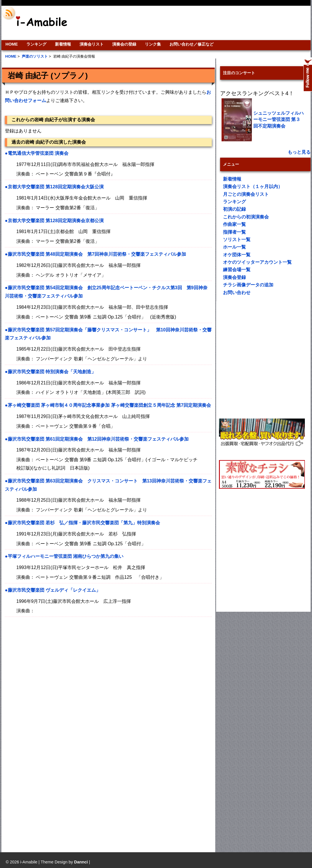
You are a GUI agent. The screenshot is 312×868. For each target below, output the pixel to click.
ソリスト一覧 (237, 240)
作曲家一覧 (234, 224)
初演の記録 (234, 209)
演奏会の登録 (124, 44)
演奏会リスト (92, 44)
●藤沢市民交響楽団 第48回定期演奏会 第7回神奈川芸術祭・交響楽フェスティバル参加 (95, 254)
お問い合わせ (237, 293)
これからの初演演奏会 (246, 217)
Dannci (81, 862)
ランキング (36, 44)
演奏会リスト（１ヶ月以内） (253, 186)
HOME (12, 44)
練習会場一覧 (237, 270)
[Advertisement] (55, 682)
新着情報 (63, 44)
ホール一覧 (234, 247)
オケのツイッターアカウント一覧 (257, 262)
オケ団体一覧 (237, 255)
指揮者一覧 (234, 232)
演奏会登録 (234, 277)
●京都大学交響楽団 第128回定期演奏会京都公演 (54, 221)
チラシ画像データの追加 (248, 285)
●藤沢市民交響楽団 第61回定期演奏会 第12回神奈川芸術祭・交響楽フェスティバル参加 (97, 439)
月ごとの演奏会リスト (246, 194)
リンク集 (153, 44)
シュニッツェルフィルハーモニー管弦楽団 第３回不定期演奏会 (279, 120)
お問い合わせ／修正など (191, 44)
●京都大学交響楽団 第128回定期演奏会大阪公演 (54, 187)
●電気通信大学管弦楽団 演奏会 (37, 153)
